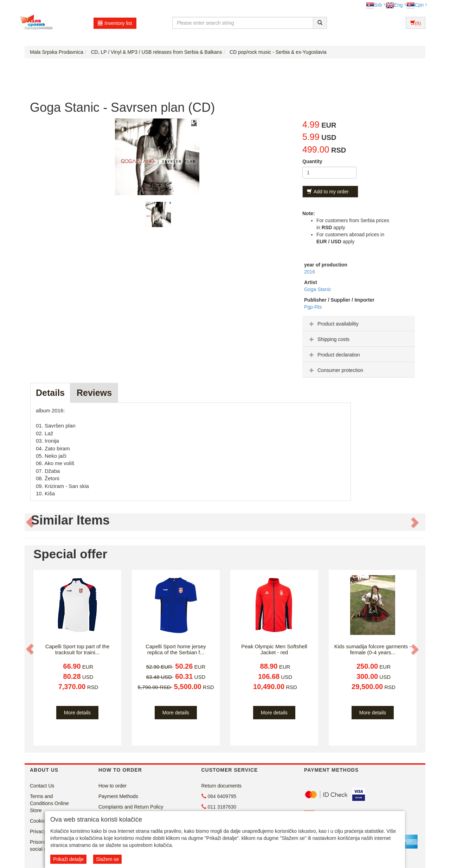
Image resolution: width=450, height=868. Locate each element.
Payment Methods (118, 796)
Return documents (221, 786)
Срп (415, 5)
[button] (31, 522)
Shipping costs (329, 339)
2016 (310, 272)
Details (50, 393)
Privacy (38, 831)
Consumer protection (335, 370)
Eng (394, 5)
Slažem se (107, 859)
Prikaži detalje (68, 859)
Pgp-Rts (313, 307)
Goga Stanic (318, 289)
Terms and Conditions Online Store (49, 803)
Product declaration (334, 355)
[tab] (359, 323)
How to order (112, 786)
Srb (374, 5)
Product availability (333, 324)
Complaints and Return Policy (131, 807)
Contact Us (42, 786)
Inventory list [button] (115, 23)
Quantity (312, 161)
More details (77, 713)
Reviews (94, 393)
